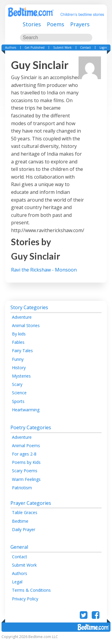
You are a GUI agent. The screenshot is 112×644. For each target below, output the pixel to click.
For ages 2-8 (24, 454)
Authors (11, 47)
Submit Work (62, 47)
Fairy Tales (22, 351)
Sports (18, 401)
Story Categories (29, 307)
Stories (32, 24)
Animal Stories (26, 325)
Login (103, 47)
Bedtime (20, 521)
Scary (17, 384)
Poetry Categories (31, 427)
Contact (85, 47)
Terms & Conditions (31, 590)
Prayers (80, 24)
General (19, 547)
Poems (56, 24)
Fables (18, 342)
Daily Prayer (24, 529)
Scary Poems (25, 471)
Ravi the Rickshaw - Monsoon (44, 270)
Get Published (34, 47)
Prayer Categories (31, 503)
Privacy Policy (25, 599)
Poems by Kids (26, 462)
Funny (18, 359)
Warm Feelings (26, 479)
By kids (19, 334)
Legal (17, 582)
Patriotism (22, 488)
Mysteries (21, 376)
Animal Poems (26, 446)
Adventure (22, 317)
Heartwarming (26, 410)
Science (19, 393)
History (19, 368)
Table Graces (25, 512)
